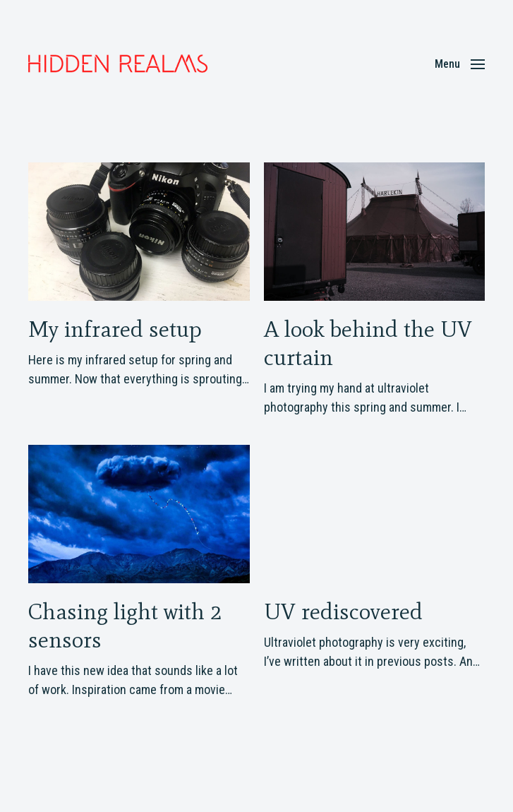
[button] (460, 64)
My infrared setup (115, 329)
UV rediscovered (343, 611)
